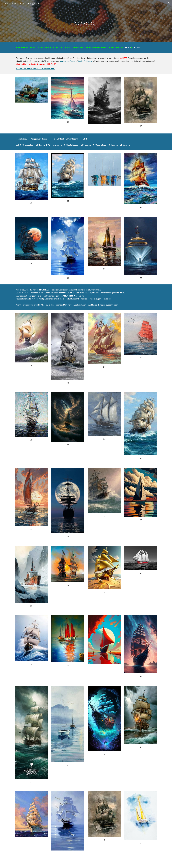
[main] (86, 21)
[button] (169, 3)
